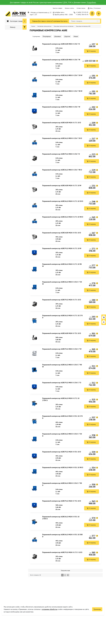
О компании (56, 21)
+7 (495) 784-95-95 (82, 15)
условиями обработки (50, 604)
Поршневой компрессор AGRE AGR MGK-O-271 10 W (62, 191)
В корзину (93, 51)
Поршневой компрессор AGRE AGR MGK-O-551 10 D (62, 240)
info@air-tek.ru (60, 12)
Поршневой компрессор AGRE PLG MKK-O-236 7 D (61, 158)
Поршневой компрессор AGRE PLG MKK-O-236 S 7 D (62, 395)
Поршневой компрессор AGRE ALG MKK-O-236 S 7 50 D (62, 449)
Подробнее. (91, 2)
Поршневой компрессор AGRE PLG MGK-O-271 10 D (62, 309)
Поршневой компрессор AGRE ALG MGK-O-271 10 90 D (63, 224)
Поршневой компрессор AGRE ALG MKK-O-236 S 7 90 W (62, 378)
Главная (35, 21)
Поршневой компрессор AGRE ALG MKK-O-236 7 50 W (62, 77)
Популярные (47, 36)
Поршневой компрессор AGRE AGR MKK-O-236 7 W (61, 60)
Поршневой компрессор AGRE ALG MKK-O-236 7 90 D (62, 175)
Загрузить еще (65, 590)
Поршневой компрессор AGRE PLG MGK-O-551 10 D (62, 467)
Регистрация (97, 8)
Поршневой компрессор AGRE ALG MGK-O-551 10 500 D (62, 554)
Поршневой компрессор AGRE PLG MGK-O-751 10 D (62, 518)
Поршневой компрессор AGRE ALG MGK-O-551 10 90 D (63, 483)
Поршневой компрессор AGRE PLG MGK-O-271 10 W (62, 256)
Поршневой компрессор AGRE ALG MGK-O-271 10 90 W (62, 274)
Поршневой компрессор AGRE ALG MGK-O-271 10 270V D (61, 412)
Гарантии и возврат (58, 8)
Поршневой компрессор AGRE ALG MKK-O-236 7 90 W (62, 93)
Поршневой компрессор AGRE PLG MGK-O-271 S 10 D (62, 571)
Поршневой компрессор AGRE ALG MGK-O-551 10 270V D (61, 535)
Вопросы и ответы (69, 8)
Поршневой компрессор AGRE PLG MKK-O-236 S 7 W (62, 360)
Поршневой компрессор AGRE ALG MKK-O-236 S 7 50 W (62, 292)
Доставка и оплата (45, 21)
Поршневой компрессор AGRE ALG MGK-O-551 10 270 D (62, 431)
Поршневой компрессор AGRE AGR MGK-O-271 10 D (62, 126)
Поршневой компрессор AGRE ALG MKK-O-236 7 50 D (62, 142)
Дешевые (58, 36)
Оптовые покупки (81, 8)
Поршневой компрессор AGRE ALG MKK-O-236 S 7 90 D (62, 500)
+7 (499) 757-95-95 (82, 12)
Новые (76, 36)
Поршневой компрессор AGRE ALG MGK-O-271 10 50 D (63, 207)
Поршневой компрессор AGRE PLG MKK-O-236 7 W (61, 109)
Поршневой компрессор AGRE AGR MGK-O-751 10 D (62, 344)
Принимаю (97, 604)
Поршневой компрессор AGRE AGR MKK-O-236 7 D (61, 44)
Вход (91, 8)
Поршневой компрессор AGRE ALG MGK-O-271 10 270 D (62, 327)
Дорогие (67, 36)
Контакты (64, 21)
